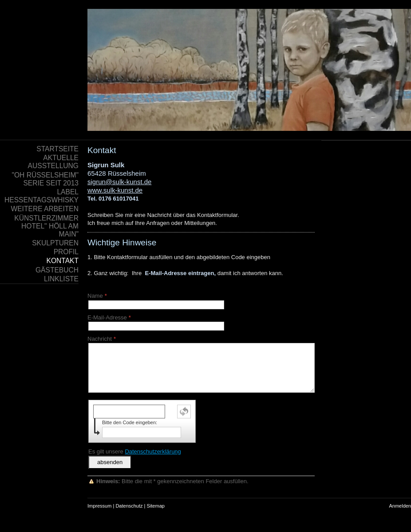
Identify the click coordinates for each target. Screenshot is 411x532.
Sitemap (156, 506)
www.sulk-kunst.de (115, 190)
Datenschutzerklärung (153, 451)
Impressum (99, 506)
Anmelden (400, 506)
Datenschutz (129, 506)
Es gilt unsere (135, 451)
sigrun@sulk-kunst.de (119, 182)
